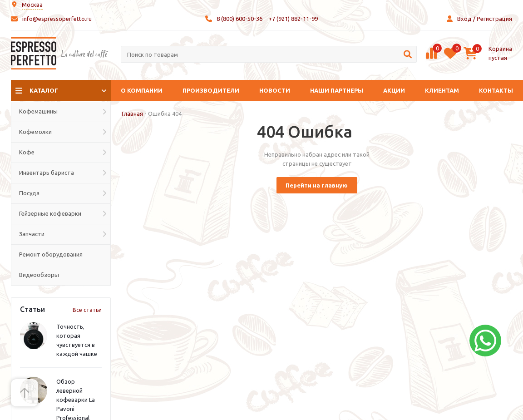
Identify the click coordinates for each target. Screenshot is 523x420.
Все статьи (87, 310)
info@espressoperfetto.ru (57, 19)
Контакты (496, 90)
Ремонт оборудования (51, 254)
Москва (32, 5)
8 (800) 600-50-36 (239, 19)
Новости (275, 90)
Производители (211, 90)
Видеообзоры (39, 275)
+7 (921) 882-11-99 (293, 19)
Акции (394, 90)
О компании (142, 90)
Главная (132, 114)
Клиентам (442, 90)
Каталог (44, 90)
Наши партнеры (337, 90)
